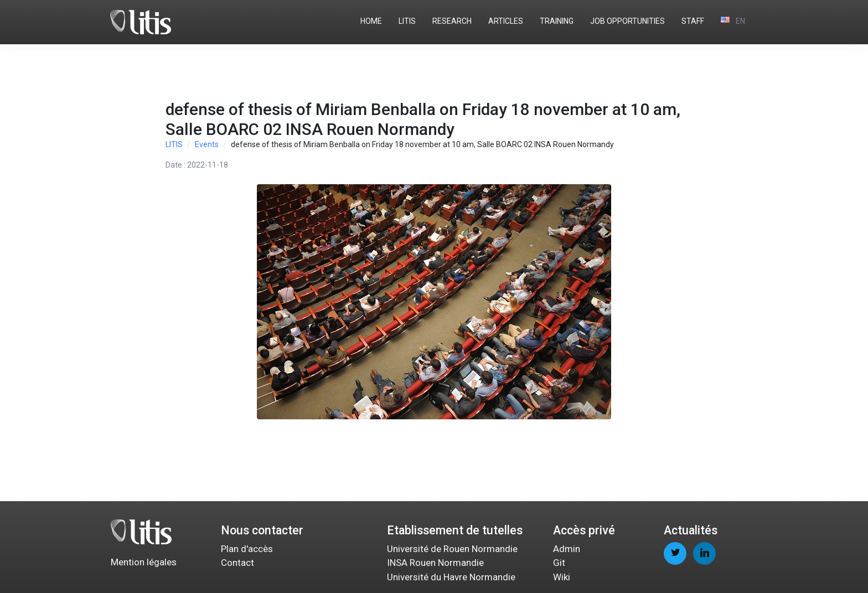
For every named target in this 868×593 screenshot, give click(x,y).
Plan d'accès (247, 549)
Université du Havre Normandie (451, 577)
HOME (371, 21)
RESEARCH (452, 21)
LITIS (407, 21)
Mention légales (144, 562)
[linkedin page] (704, 553)
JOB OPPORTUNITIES (627, 21)
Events (207, 144)
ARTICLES (506, 21)
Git (559, 563)
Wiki (562, 577)
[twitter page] (675, 553)
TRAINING (557, 21)
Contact (237, 563)
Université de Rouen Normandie (452, 549)
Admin (567, 549)
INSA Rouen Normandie (435, 563)
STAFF (693, 21)
